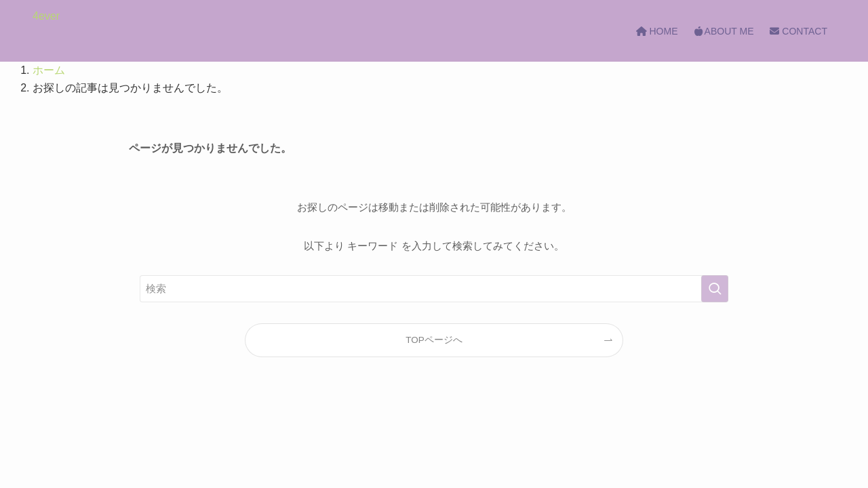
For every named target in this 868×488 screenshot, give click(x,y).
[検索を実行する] (715, 289)
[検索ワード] (434, 289)
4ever (46, 16)
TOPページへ (434, 340)
